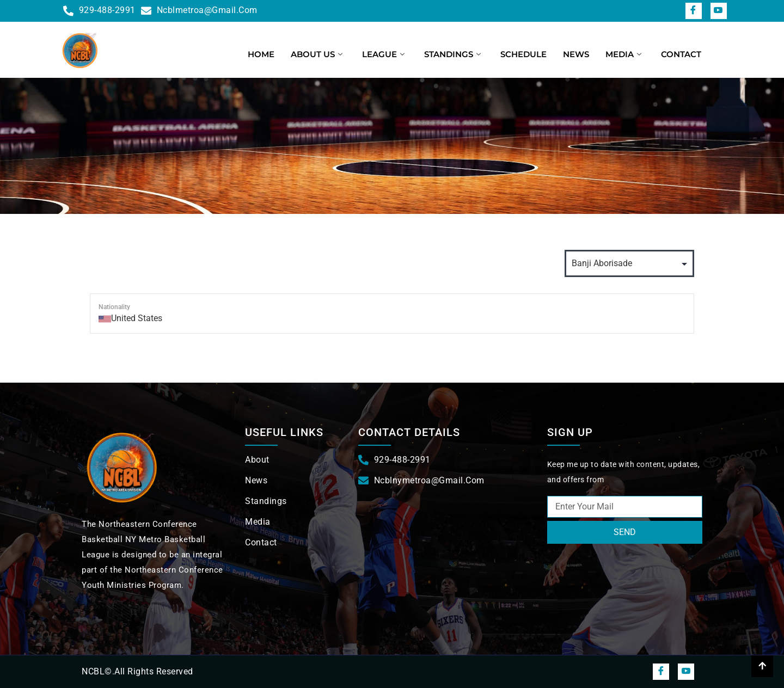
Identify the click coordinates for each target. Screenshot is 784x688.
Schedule (523, 54)
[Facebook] (694, 11)
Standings (452, 54)
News (576, 54)
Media (623, 54)
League (383, 54)
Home (261, 54)
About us (317, 54)
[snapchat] (719, 11)
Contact (681, 54)
